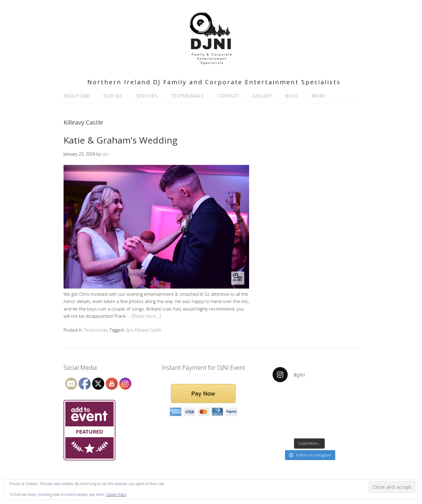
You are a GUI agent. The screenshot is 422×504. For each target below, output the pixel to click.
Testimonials (188, 96)
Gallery (262, 96)
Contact (228, 96)
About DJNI (77, 96)
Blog (292, 96)
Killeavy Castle (148, 330)
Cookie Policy (116, 495)
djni (129, 330)
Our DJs (113, 96)
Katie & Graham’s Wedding (120, 140)
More (319, 96)
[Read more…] (146, 316)
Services (147, 96)
